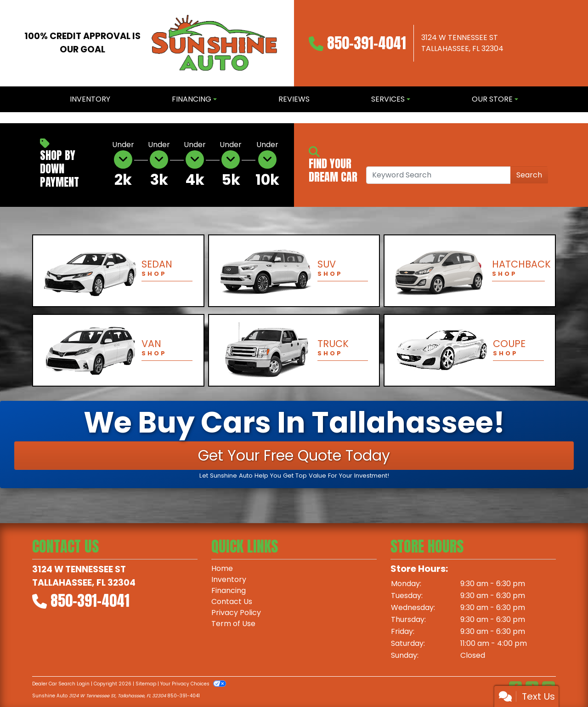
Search (529, 175)
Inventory (229, 579)
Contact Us (232, 602)
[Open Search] (438, 175)
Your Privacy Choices (193, 684)
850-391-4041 (367, 43)
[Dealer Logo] (215, 43)
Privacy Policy (236, 613)
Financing (229, 590)
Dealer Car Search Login (61, 684)
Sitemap (146, 684)
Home (222, 568)
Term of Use (233, 624)
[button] (8, 118)
